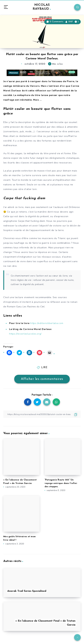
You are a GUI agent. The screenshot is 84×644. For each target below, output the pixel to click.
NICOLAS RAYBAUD (42, 7)
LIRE (44, 368)
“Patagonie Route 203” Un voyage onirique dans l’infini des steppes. (61, 483)
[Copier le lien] (42, 414)
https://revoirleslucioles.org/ (25, 334)
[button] (42, 32)
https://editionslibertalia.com (46, 323)
